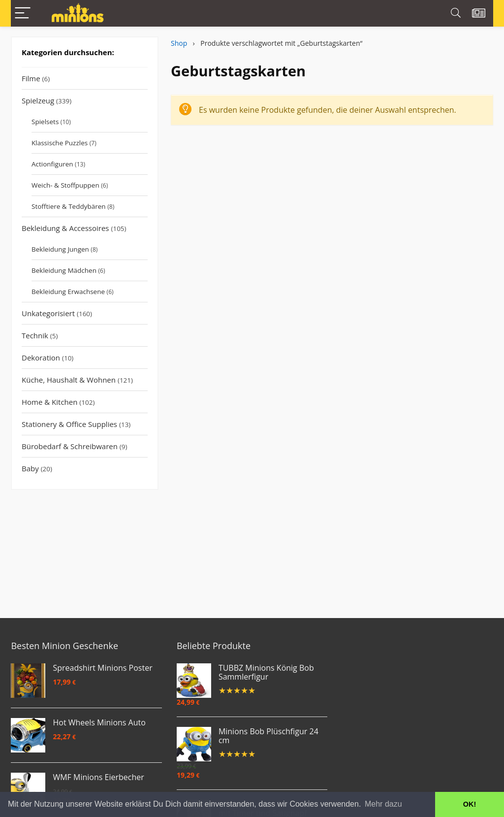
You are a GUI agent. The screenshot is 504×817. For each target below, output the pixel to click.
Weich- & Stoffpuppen (65, 185)
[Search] (456, 14)
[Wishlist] (479, 13)
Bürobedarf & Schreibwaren (70, 446)
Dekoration (41, 358)
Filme (31, 78)
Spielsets (45, 122)
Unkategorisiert (48, 313)
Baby (30, 468)
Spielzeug (38, 100)
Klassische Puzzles (60, 143)
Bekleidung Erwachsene (68, 292)
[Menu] (23, 14)
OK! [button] (470, 804)
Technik (35, 335)
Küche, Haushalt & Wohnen (69, 380)
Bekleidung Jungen (60, 249)
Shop (179, 43)
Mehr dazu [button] (383, 804)
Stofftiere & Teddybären (69, 206)
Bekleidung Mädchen (64, 270)
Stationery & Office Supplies (69, 424)
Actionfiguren (52, 164)
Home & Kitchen (49, 402)
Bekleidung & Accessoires (65, 228)
